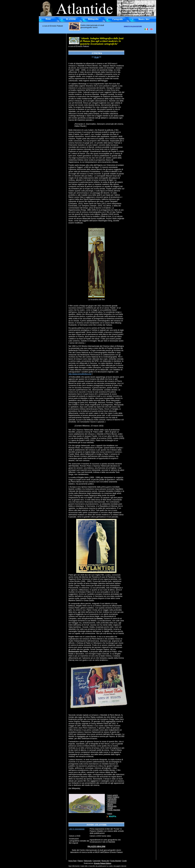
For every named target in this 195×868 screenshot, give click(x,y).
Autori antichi (113, 795)
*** (100, 57)
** (92, 57)
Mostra (110, 804)
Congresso (112, 803)
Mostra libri (105, 861)
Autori (110, 814)
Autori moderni (113, 797)
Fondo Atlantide (114, 810)
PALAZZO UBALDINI (96, 846)
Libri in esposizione (77, 829)
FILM (96, 57)
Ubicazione (112, 801)
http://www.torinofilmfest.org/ (80, 374)
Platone (80, 861)
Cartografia (112, 799)
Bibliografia (112, 806)
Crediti (110, 808)
